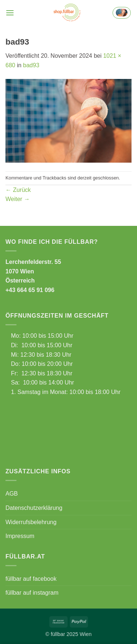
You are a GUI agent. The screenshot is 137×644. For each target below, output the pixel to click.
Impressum (20, 536)
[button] (10, 13)
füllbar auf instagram (32, 593)
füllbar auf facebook (31, 579)
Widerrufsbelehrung (31, 522)
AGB (12, 494)
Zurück (18, 190)
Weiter (18, 199)
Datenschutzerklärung (34, 508)
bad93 (31, 65)
